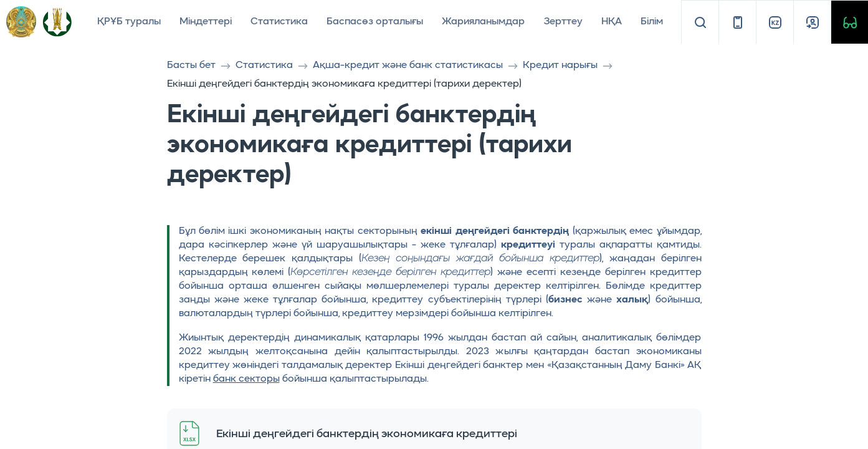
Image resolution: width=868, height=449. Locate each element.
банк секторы (246, 379)
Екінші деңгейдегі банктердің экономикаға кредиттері (367, 434)
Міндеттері (206, 22)
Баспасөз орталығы (375, 22)
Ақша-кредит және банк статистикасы (408, 65)
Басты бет (191, 65)
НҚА (612, 22)
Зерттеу (563, 22)
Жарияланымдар (483, 22)
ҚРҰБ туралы (129, 22)
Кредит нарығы (560, 65)
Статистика (279, 22)
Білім (652, 22)
